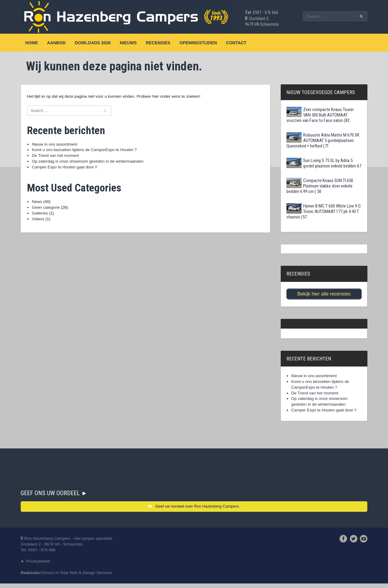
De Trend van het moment (57, 157)
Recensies (159, 43)
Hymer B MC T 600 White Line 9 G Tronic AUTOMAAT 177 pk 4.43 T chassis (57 (323, 211)
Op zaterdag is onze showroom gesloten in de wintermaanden (91, 163)
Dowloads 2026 (93, 43)
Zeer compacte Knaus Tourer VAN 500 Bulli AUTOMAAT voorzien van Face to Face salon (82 (320, 115)
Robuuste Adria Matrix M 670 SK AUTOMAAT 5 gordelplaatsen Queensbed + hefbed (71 (323, 140)
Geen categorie (47, 210)
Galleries (41, 216)
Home (32, 43)
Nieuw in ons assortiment (56, 145)
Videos (39, 221)
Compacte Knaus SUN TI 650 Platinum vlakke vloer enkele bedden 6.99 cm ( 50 (319, 186)
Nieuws (129, 43)
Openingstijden (199, 43)
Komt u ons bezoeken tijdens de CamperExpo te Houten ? (87, 151)
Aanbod (57, 43)
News (38, 204)
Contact (237, 43)
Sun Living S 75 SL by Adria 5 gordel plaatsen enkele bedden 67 (324, 163)
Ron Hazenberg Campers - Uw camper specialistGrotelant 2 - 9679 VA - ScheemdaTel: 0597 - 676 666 (69, 547)
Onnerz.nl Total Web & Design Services (80, 577)
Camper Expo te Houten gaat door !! (67, 169)
